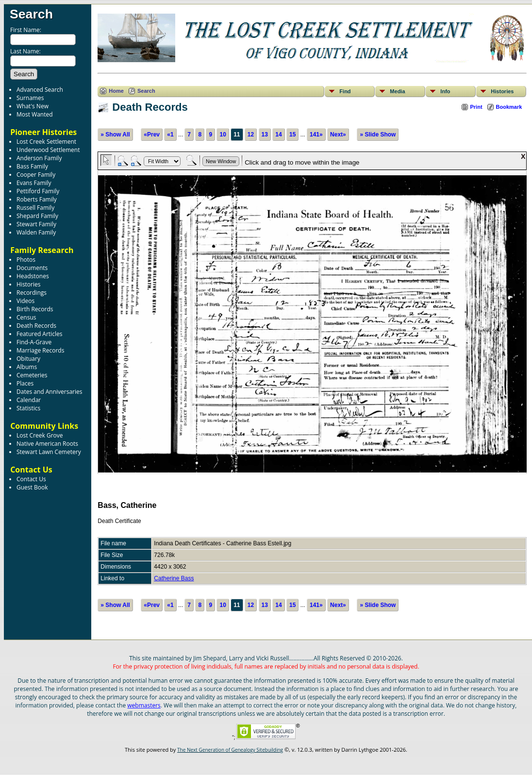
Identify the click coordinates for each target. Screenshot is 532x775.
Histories (28, 284)
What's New (33, 106)
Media (397, 91)
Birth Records (35, 309)
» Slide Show (378, 135)
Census (26, 317)
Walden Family (36, 232)
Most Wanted (35, 114)
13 (265, 135)
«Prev (152, 135)
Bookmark (509, 107)
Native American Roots (47, 444)
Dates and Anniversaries (49, 392)
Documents (32, 268)
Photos (26, 260)
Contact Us (31, 479)
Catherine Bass (174, 578)
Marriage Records (40, 350)
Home (116, 91)
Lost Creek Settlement (46, 142)
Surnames (30, 98)
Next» (338, 135)
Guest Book (32, 487)
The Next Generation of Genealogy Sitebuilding (230, 750)
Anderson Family (39, 158)
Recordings (32, 293)
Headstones (33, 276)
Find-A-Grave (34, 342)
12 (251, 135)
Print (476, 107)
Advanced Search (40, 90)
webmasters (144, 705)
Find (345, 91)
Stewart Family (36, 224)
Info (445, 91)
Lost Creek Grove (40, 435)
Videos (25, 301)
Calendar (29, 400)
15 (292, 135)
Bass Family (32, 166)
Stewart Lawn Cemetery (49, 452)
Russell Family (35, 208)
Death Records (36, 326)
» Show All (115, 135)
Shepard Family (37, 216)
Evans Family (34, 183)
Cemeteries (32, 375)
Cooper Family (36, 175)
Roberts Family (37, 199)
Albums (27, 367)
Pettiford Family (38, 191)
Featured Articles (39, 334)
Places (25, 383)
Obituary (28, 359)
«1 (170, 135)
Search (31, 14)
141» (316, 135)
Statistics (28, 408)
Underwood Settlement (48, 150)
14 (278, 135)
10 (223, 135)
